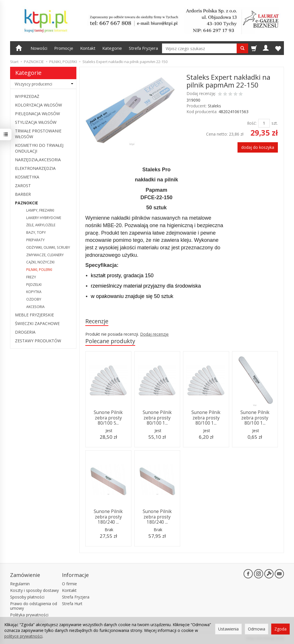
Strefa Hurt (72, 604)
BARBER (23, 194)
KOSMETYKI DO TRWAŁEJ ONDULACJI (39, 148)
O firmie (69, 584)
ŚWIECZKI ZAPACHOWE (37, 323)
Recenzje (97, 321)
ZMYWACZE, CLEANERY (45, 255)
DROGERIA (25, 332)
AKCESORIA (35, 307)
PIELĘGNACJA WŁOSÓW (37, 114)
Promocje (64, 48)
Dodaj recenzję (154, 334)
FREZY (31, 277)
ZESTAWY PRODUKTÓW (38, 341)
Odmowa (257, 629)
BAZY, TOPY (36, 232)
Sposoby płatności (27, 597)
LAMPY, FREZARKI (40, 210)
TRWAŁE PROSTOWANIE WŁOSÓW (38, 134)
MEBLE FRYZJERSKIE (34, 315)
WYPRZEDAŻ (27, 96)
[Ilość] (264, 123)
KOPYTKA (34, 292)
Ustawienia (228, 629)
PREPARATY (35, 240)
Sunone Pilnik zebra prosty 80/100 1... (157, 418)
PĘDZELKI (34, 285)
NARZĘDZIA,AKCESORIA (38, 160)
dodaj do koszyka (258, 147)
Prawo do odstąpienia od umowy (34, 606)
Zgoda (280, 629)
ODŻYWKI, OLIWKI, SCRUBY (48, 247)
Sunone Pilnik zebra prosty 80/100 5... (108, 418)
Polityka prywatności (29, 615)
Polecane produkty (110, 341)
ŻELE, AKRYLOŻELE (41, 225)
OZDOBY (34, 299)
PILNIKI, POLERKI (39, 270)
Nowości (39, 48)
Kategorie (112, 48)
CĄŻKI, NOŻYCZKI (40, 262)
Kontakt (88, 48)
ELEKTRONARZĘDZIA (35, 168)
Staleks (214, 106)
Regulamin (20, 584)
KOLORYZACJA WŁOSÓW (38, 105)
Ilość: (252, 123)
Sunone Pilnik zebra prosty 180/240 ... (108, 517)
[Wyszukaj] (242, 48)
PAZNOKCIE (27, 203)
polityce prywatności (23, 636)
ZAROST (23, 186)
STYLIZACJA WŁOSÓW (36, 122)
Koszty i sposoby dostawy (34, 590)
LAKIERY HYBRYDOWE (44, 218)
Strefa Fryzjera (143, 48)
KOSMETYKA (27, 177)
